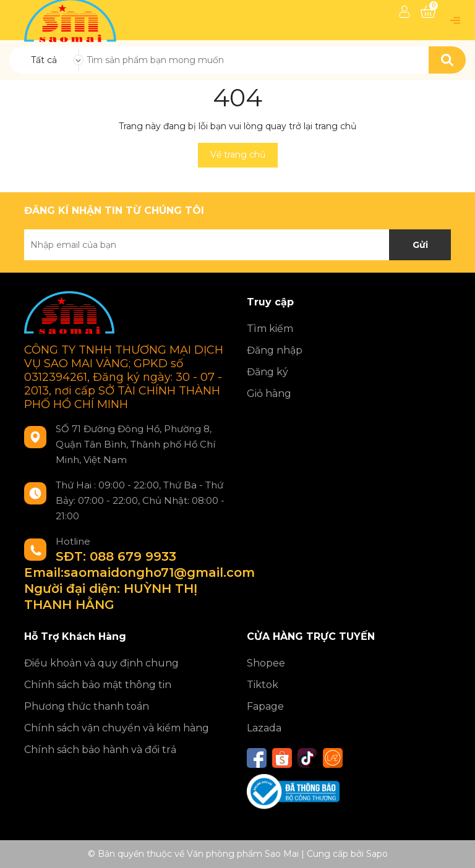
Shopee (266, 663)
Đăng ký (267, 372)
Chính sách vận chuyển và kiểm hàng (117, 728)
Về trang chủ (238, 155)
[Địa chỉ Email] (237, 245)
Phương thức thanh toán (87, 706)
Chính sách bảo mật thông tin (98, 685)
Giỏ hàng (269, 394)
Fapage (265, 706)
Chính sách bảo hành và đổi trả (100, 750)
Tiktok (263, 685)
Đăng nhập (275, 350)
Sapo (377, 854)
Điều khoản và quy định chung (101, 663)
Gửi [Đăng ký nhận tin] (420, 245)
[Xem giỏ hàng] (428, 12)
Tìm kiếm (270, 329)
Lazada (264, 728)
